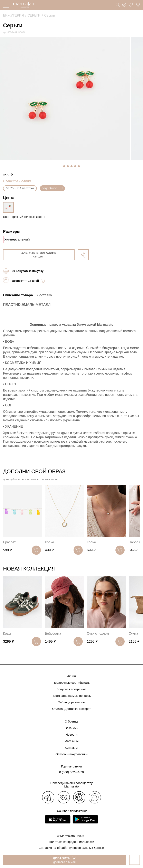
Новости (71, 734)
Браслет (9, 542)
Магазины (72, 741)
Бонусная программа (71, 689)
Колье (49, 542)
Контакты (72, 748)
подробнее (52, 188)
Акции (71, 676)
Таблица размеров (71, 702)
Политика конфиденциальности (71, 842)
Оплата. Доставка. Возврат (72, 709)
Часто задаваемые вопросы (72, 696)
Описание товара (18, 295)
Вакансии (71, 728)
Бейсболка (53, 634)
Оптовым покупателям (72, 754)
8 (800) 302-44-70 (71, 772)
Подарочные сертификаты (71, 683)
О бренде (72, 721)
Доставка (44, 295)
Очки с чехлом (98, 634)
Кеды (7, 634)
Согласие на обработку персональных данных (72, 848)
